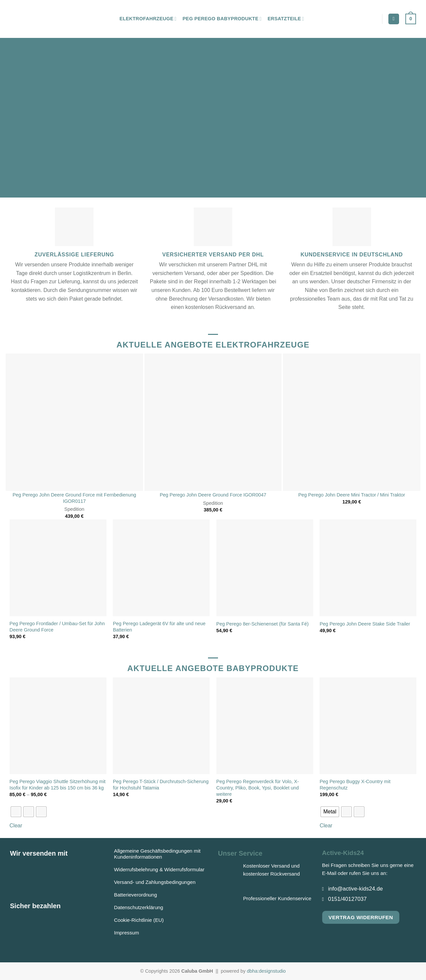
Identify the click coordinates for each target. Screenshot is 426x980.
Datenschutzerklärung (139, 907)
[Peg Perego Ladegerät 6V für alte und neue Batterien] (161, 568)
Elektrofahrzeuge (148, 19)
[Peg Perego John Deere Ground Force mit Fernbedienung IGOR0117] (74, 422)
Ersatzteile (286, 19)
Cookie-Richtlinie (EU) (139, 920)
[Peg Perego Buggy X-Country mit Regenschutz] (368, 726)
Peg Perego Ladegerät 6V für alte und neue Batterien (159, 627)
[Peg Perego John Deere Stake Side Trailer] (368, 568)
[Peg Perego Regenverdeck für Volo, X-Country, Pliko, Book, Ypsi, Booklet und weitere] (265, 726)
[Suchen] (394, 19)
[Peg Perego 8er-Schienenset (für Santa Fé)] (265, 568)
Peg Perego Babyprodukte (222, 19)
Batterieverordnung (136, 895)
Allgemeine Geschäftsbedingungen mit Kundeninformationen (157, 854)
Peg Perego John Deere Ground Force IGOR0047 (213, 495)
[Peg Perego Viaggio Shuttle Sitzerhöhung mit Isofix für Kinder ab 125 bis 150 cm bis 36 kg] (58, 726)
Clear (16, 826)
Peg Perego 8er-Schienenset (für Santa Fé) (263, 624)
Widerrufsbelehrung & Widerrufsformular (159, 869)
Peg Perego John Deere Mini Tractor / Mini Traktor (352, 495)
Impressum (127, 933)
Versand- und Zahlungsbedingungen (155, 882)
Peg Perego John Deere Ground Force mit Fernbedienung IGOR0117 (74, 498)
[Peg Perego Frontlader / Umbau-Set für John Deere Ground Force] (58, 568)
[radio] (16, 812)
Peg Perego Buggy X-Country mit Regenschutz (355, 785)
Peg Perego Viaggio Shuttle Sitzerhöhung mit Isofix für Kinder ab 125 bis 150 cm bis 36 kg (58, 785)
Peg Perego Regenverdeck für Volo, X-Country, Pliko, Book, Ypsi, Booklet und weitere (258, 788)
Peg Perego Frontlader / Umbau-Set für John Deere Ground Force (57, 627)
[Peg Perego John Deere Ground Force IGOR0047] (213, 422)
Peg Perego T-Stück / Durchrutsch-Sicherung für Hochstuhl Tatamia (161, 785)
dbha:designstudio (266, 971)
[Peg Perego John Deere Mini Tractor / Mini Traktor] (352, 422)
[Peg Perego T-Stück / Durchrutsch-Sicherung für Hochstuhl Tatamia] (161, 726)
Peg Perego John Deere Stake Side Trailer (365, 624)
